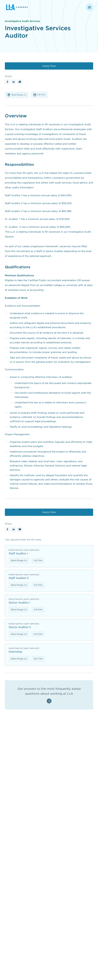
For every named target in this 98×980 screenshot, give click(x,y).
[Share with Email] (20, 82)
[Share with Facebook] (7, 82)
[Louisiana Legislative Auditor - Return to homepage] (28, 7)
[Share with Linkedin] (14, 82)
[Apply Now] (49, 66)
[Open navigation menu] (89, 7)
